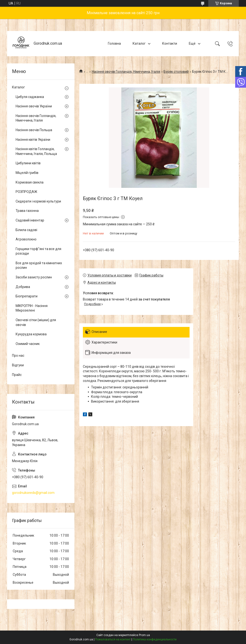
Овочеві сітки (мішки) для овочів (36, 322)
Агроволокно (26, 239)
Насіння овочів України (34, 106)
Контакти (170, 43)
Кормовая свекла (30, 182)
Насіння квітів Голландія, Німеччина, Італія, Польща (36, 151)
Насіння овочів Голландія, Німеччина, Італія (126, 72)
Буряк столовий (176, 72)
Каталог (139, 43)
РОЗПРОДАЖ (26, 192)
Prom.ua (144, 635)
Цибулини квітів (28, 163)
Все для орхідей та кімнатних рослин (39, 265)
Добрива (23, 287)
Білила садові (26, 230)
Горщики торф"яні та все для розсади (38, 251)
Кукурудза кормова (31, 334)
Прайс (17, 375)
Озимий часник (28, 344)
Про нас (18, 356)
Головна (114, 43)
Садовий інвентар (30, 220)
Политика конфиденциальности (155, 639)
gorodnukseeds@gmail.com (33, 493)
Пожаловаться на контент (113, 639)
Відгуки (18, 365)
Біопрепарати (27, 296)
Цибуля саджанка (30, 97)
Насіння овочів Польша (34, 130)
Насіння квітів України (33, 140)
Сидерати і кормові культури (38, 201)
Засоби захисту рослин (34, 277)
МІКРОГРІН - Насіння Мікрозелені (32, 308)
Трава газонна (27, 211)
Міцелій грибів (27, 173)
